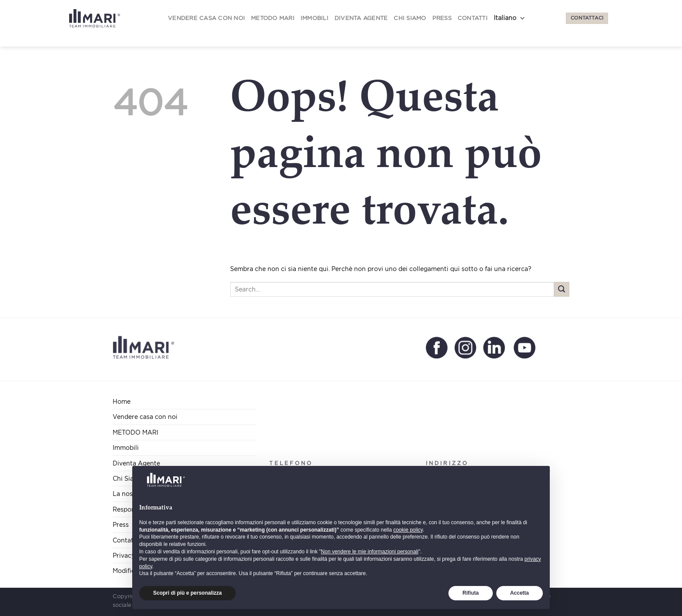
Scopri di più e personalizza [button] (187, 593)
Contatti (473, 18)
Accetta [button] (520, 593)
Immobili (314, 18)
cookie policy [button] (408, 530)
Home (122, 401)
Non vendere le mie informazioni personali (370, 552)
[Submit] (562, 290)
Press (442, 18)
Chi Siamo (410, 18)
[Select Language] (511, 18)
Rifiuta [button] (470, 593)
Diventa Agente (361, 18)
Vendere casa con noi (206, 18)
